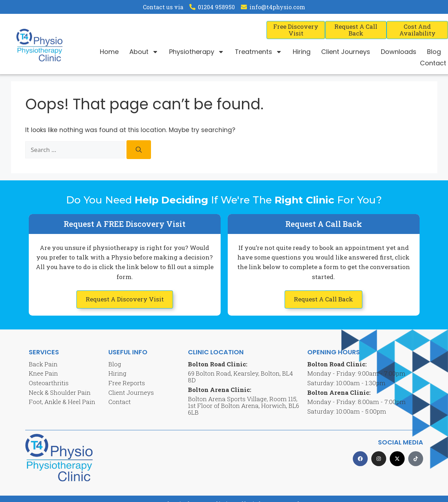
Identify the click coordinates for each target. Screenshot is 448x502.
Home (109, 52)
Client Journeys (346, 52)
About (144, 52)
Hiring (302, 52)
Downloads (399, 52)
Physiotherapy (197, 52)
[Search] (139, 150)
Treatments (258, 52)
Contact (433, 63)
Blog (434, 52)
